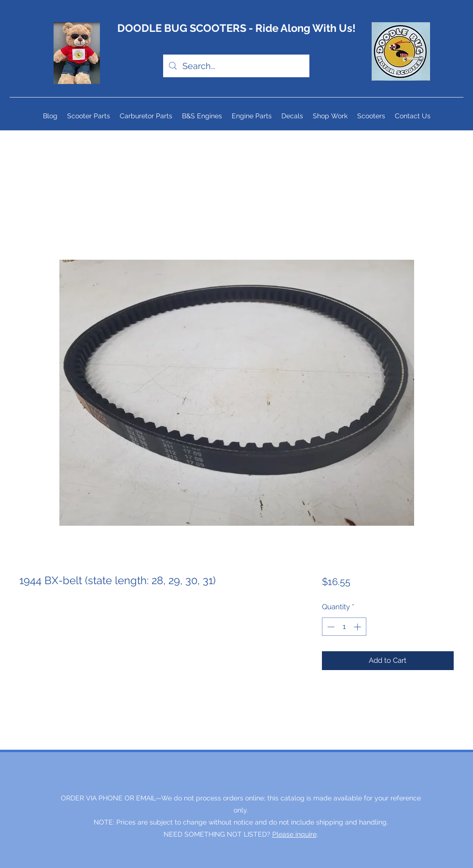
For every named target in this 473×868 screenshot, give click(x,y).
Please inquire (294, 834)
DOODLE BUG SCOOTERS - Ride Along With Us (235, 28)
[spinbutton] (344, 627)
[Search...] (236, 66)
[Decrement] (330, 627)
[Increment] (358, 627)
